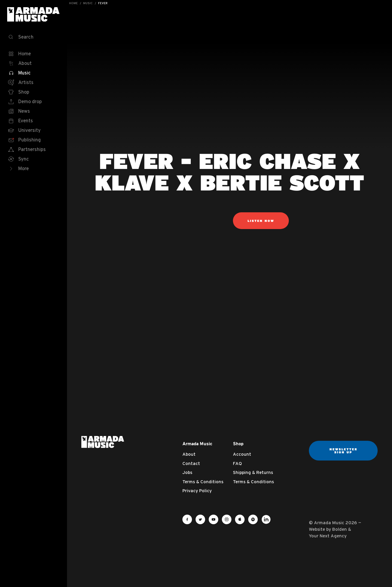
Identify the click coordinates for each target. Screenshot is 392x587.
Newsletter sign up (343, 451)
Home (73, 3)
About (189, 454)
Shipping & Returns (253, 472)
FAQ (237, 463)
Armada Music (33, 14)
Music (88, 3)
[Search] (33, 37)
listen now (261, 221)
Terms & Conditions (203, 482)
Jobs (187, 472)
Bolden (340, 529)
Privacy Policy (197, 491)
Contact (191, 463)
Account (242, 454)
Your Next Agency (328, 536)
